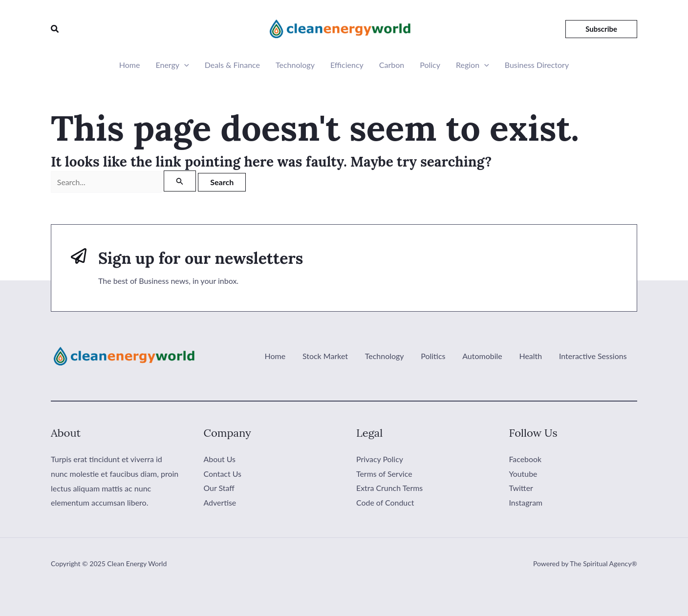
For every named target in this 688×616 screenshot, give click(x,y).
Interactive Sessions (593, 356)
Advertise (220, 502)
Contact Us (223, 474)
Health (532, 356)
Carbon (392, 65)
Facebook (526, 459)
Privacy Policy (380, 459)
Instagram (526, 502)
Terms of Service (384, 474)
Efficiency (347, 65)
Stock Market (332, 356)
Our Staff (219, 488)
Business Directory (537, 65)
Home (130, 65)
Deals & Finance (232, 65)
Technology (295, 65)
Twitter (521, 488)
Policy (430, 65)
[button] (55, 29)
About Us (220, 459)
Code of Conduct (385, 502)
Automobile (486, 356)
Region (473, 65)
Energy (172, 65)
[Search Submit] (180, 181)
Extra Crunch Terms (390, 488)
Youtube (523, 474)
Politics (438, 356)
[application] (184, 65)
